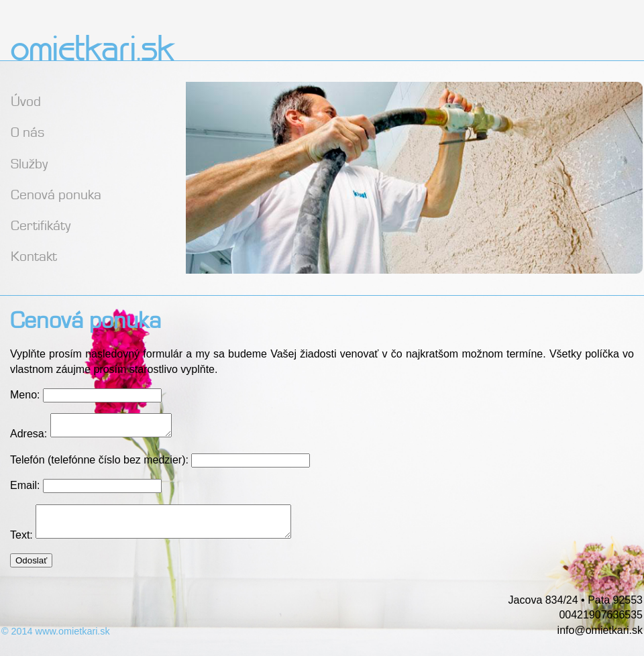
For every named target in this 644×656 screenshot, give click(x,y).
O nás (28, 130)
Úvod (26, 100)
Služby (29, 162)
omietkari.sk (92, 51)
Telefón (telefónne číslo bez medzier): (101, 464)
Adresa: (29, 438)
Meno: (25, 395)
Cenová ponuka (56, 193)
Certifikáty (41, 224)
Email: (26, 489)
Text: (23, 545)
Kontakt (34, 255)
